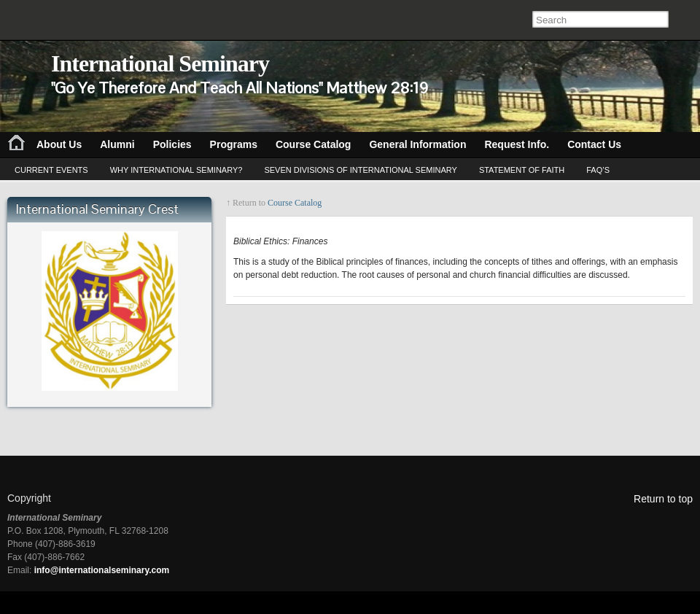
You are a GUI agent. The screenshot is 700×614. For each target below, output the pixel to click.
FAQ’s (598, 170)
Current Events (51, 170)
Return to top (663, 499)
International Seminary (160, 63)
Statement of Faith (522, 170)
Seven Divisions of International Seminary (360, 170)
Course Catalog (295, 203)
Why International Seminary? (176, 170)
